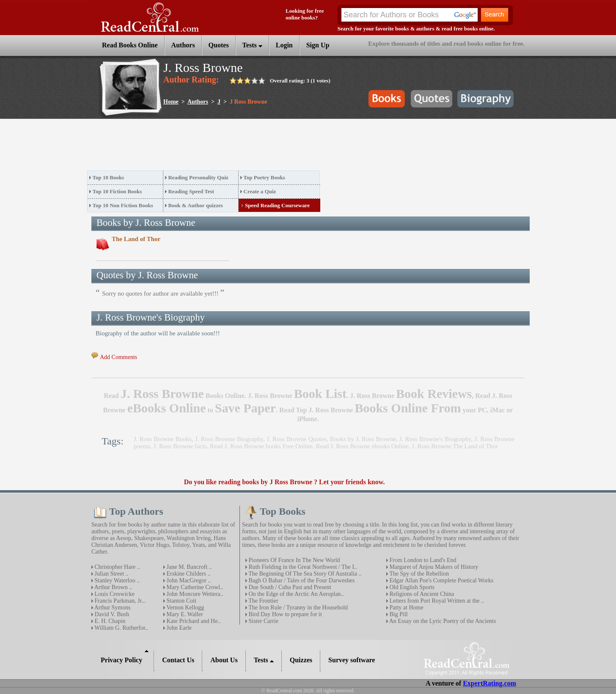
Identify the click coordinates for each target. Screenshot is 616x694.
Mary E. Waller (184, 614)
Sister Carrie (263, 621)
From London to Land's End (422, 560)
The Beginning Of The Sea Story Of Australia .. (304, 574)
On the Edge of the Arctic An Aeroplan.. (296, 594)
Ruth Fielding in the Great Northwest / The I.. (302, 567)
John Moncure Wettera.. (194, 594)
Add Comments (118, 357)
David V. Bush (111, 614)
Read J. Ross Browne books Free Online (261, 446)
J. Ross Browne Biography (229, 439)
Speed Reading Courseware (277, 205)
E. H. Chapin (109, 621)
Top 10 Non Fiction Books (123, 205)
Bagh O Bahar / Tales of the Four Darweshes (301, 580)
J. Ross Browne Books (163, 439)
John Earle (178, 628)
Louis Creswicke (114, 594)
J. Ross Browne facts (180, 446)
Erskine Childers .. (188, 574)
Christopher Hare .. (117, 567)
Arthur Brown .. (113, 587)
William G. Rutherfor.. (121, 628)
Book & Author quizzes (195, 205)
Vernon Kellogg (184, 608)
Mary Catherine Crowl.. (194, 587)
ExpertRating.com (489, 683)
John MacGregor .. (188, 580)
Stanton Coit (181, 601)
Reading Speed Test (191, 191)
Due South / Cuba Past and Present (289, 587)
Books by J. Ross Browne (363, 439)
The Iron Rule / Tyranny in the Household (297, 608)
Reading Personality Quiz (198, 177)
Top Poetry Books (264, 177)
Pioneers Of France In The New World (294, 560)
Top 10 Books (109, 177)
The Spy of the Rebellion (418, 574)
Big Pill (398, 614)
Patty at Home (406, 608)
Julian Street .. (111, 574)
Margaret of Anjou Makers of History (433, 567)
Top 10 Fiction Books (117, 191)
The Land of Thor (136, 239)
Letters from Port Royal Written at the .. (436, 601)
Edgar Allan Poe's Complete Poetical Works (441, 580)
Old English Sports (411, 587)
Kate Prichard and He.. (193, 621)
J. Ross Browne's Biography (435, 439)
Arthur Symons (112, 608)
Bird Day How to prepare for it (285, 614)
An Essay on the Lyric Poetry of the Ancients (442, 621)
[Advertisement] (241, 147)
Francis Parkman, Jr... (120, 601)
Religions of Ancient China (421, 594)
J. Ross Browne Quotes (296, 439)
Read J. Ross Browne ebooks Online (362, 446)
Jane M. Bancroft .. (188, 567)
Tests (252, 45)
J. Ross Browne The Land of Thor (455, 446)
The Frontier (263, 601)
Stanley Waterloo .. (116, 580)
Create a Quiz (260, 191)
